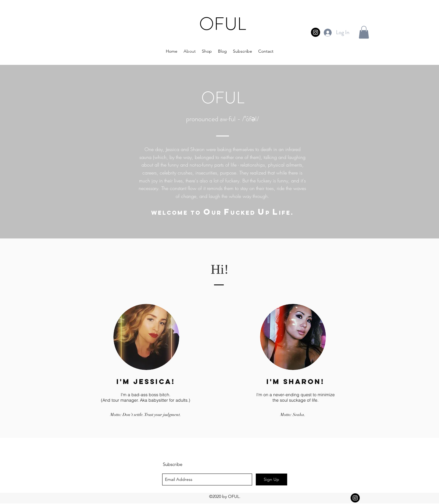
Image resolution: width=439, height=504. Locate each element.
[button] (364, 32)
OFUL (223, 24)
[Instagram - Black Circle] (316, 32)
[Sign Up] (271, 479)
